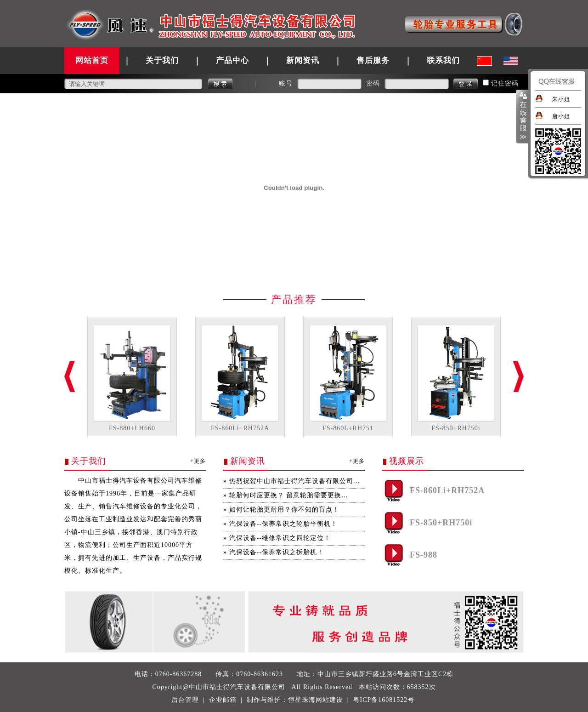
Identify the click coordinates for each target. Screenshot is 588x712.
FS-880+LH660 (132, 428)
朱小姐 (561, 99)
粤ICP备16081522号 (384, 700)
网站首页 (92, 60)
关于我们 (162, 60)
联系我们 (443, 60)
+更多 (198, 461)
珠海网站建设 (322, 700)
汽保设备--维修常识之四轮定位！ (280, 538)
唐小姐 (561, 116)
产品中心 (232, 60)
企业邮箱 (223, 700)
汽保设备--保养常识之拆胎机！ (277, 552)
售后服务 (373, 60)
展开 (522, 117)
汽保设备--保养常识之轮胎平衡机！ (283, 524)
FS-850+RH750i (456, 428)
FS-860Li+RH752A (240, 428)
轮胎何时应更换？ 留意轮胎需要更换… (289, 495)
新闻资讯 (303, 60)
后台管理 (185, 700)
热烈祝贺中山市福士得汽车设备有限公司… (295, 481)
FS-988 (424, 555)
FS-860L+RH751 (348, 428)
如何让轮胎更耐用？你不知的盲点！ (284, 510)
